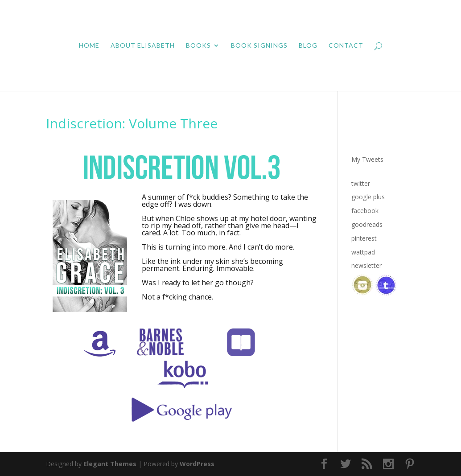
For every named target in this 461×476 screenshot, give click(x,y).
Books (198, 46)
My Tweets (367, 159)
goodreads (367, 224)
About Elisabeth (143, 46)
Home (89, 46)
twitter (361, 183)
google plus (368, 197)
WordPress (197, 464)
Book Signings (259, 46)
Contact (346, 46)
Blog (308, 46)
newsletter (366, 265)
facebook (365, 211)
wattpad (363, 252)
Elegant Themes (110, 464)
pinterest (364, 238)
